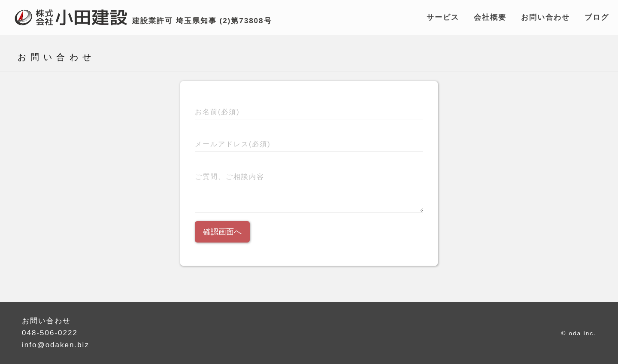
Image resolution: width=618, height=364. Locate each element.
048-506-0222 (50, 333)
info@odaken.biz (56, 345)
